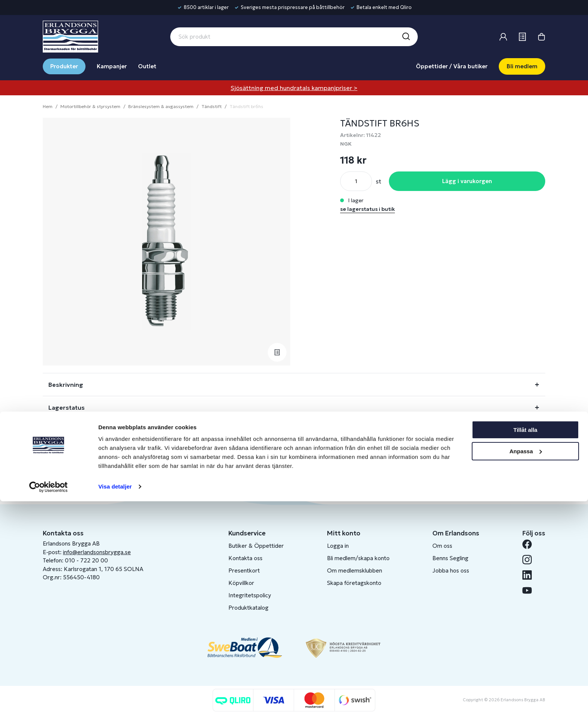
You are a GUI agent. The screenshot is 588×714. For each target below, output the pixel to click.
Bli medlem (522, 66)
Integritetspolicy (250, 595)
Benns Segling (450, 558)
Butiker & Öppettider (256, 546)
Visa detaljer (115, 699)
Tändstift (211, 106)
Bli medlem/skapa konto (358, 558)
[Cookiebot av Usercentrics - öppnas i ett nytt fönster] (49, 699)
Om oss (442, 546)
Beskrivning (66, 385)
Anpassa (526, 664)
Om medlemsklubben (355, 570)
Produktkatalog (248, 608)
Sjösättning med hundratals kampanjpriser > (294, 88)
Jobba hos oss (451, 570)
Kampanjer (112, 66)
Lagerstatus (67, 407)
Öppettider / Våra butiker (452, 66)
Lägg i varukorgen (467, 181)
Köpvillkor (241, 583)
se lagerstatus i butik (367, 209)
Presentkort (244, 570)
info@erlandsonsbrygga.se (97, 552)
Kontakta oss (245, 558)
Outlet (147, 66)
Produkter (64, 66)
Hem (48, 106)
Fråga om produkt (76, 430)
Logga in (338, 546)
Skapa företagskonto (354, 583)
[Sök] (406, 37)
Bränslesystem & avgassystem (161, 106)
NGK (346, 144)
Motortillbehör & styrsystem (90, 106)
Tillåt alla (525, 643)
